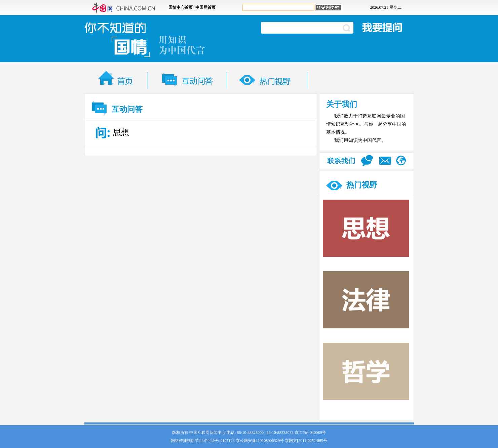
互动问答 (127, 109)
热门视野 (362, 185)
